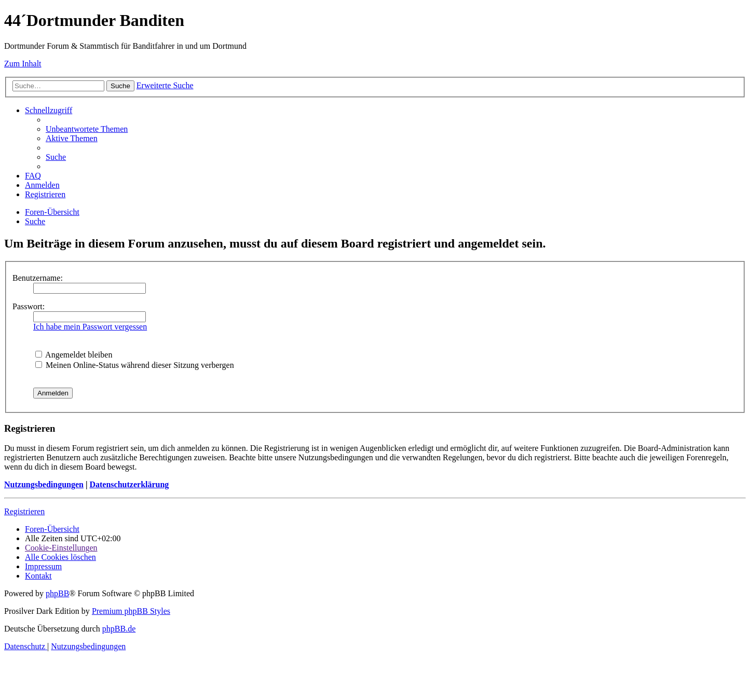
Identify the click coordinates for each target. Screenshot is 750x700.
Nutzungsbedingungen (44, 484)
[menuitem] (87, 129)
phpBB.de (119, 629)
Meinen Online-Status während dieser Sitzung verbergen (135, 365)
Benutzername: (38, 278)
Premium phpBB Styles (131, 611)
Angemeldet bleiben (74, 355)
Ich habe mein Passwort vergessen (90, 327)
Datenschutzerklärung (129, 484)
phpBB (57, 593)
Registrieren (24, 511)
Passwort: (29, 306)
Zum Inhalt (23, 64)
